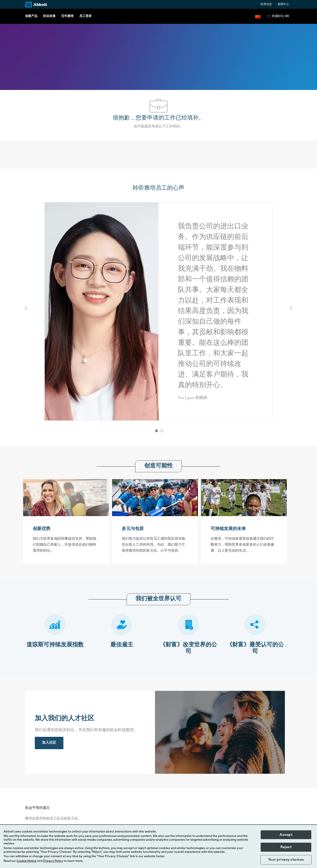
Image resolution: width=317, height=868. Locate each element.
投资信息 (266, 5)
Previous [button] (26, 308)
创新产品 (31, 16)
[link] (49, 743)
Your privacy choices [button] (286, 860)
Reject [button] (286, 847)
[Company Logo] (36, 5)
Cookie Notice (27, 861)
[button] (258, 16)
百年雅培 (67, 16)
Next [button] (291, 308)
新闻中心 (283, 5)
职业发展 (49, 16)
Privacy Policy (53, 861)
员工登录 (85, 16)
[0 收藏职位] (278, 16)
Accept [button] (286, 835)
